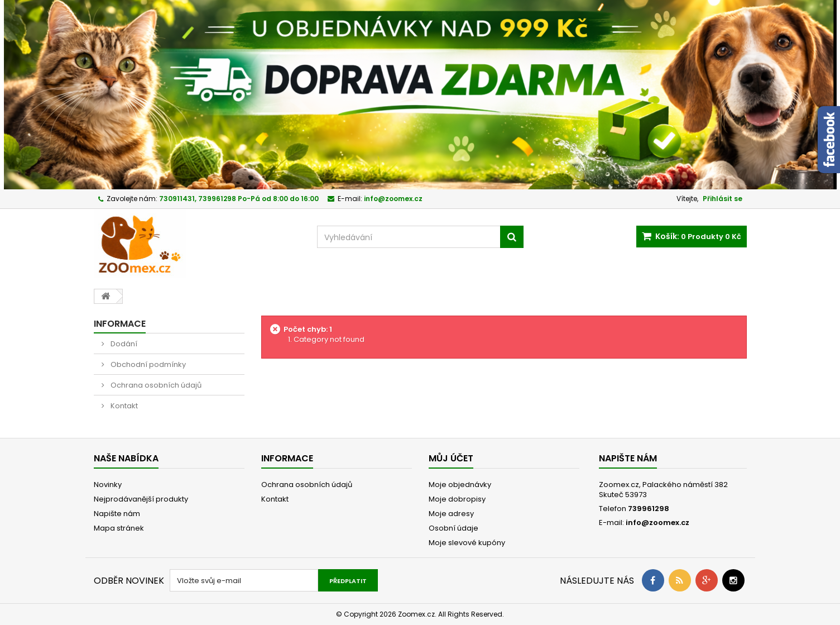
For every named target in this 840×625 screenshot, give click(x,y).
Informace (120, 324)
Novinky (108, 485)
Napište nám (117, 514)
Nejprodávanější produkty (141, 499)
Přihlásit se (723, 199)
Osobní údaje (453, 528)
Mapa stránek (119, 528)
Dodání (123, 344)
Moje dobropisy (457, 499)
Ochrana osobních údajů (155, 385)
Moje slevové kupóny (467, 543)
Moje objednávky (460, 485)
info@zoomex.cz (657, 523)
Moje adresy (451, 514)
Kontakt (123, 406)
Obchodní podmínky (147, 364)
